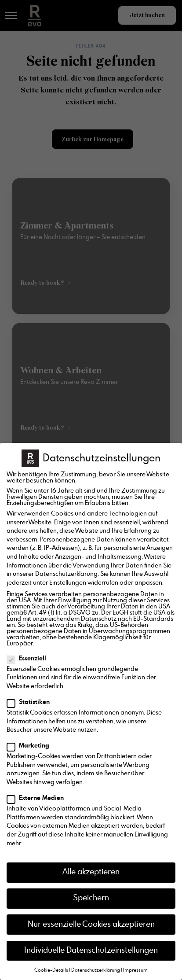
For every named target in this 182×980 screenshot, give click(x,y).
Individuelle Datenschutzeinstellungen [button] (91, 951)
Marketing (31, 746)
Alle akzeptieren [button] (91, 872)
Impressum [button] (135, 970)
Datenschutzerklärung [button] (96, 970)
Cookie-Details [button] (51, 970)
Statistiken (31, 702)
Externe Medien (38, 798)
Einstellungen (68, 583)
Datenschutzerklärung (66, 574)
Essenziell (29, 659)
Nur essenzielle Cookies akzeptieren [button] (91, 925)
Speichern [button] (91, 898)
